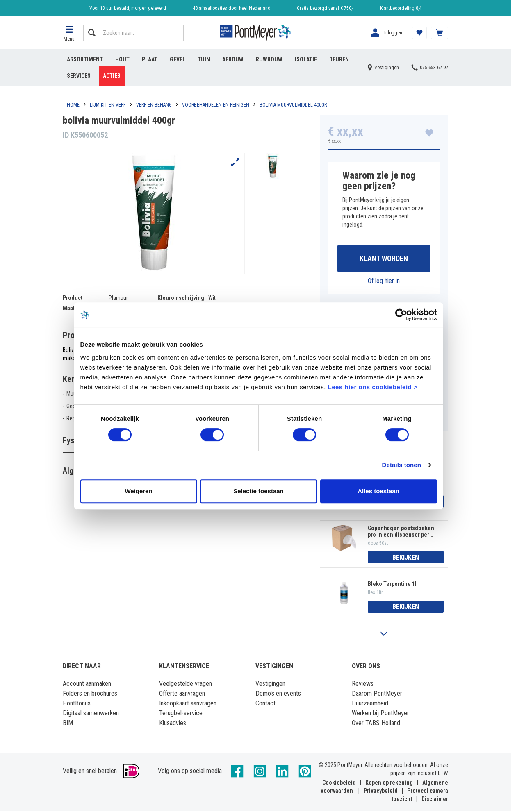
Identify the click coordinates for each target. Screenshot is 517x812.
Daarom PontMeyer (377, 694)
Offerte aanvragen (182, 694)
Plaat (150, 59)
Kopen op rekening (389, 783)
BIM (68, 724)
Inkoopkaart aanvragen (188, 704)
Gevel (178, 59)
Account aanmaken (87, 684)
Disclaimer (435, 800)
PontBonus (77, 704)
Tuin (204, 59)
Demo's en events (278, 694)
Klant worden (384, 259)
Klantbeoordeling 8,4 (401, 8)
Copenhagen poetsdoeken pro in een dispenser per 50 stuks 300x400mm (401, 532)
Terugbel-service (181, 714)
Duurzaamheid (370, 704)
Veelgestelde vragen (186, 684)
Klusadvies (173, 724)
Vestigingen (270, 684)
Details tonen (402, 465)
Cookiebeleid (339, 783)
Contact (265, 704)
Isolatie (306, 59)
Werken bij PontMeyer (380, 714)
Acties (112, 76)
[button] (69, 33)
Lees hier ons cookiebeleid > (372, 387)
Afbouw (233, 59)
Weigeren (138, 491)
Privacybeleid (381, 792)
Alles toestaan (378, 491)
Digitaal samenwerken (91, 714)
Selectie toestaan (258, 491)
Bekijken (406, 558)
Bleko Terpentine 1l (392, 585)
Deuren (339, 59)
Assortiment (85, 59)
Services (79, 76)
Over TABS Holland (376, 724)
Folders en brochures (90, 694)
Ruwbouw (269, 59)
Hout (122, 59)
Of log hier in (384, 281)
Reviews (363, 684)
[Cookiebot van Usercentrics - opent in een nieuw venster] (401, 315)
